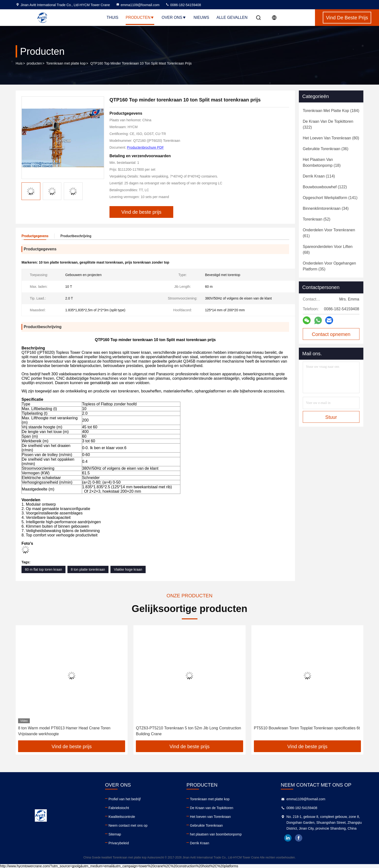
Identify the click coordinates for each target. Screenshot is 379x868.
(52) (317, 219)
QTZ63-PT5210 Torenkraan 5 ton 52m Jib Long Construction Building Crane (188, 731)
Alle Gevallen (232, 17)
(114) (319, 176)
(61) (329, 233)
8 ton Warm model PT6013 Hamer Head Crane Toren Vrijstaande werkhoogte (64, 731)
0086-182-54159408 (183, 5)
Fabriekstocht (119, 808)
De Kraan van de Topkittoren (211, 808)
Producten (140, 17)
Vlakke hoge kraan (128, 569)
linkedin (288, 838)
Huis (19, 63)
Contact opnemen (331, 334)
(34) (326, 208)
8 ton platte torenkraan (88, 569)
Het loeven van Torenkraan (210, 817)
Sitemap (115, 834)
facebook (299, 838)
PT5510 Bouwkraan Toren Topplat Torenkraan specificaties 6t (307, 728)
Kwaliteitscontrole (122, 817)
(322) (328, 124)
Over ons (174, 17)
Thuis (112, 17)
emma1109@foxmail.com (138, 5)
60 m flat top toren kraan (43, 569)
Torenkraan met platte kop (66, 63)
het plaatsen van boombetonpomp (216, 834)
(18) (322, 162)
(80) (331, 138)
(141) (330, 198)
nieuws (201, 17)
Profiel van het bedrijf (125, 799)
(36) (325, 149)
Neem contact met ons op (128, 825)
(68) (328, 250)
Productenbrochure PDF (146, 147)
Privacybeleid (119, 843)
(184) (331, 111)
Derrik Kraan (200, 843)
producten (34, 63)
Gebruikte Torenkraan (206, 825)
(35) (329, 266)
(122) (325, 187)
